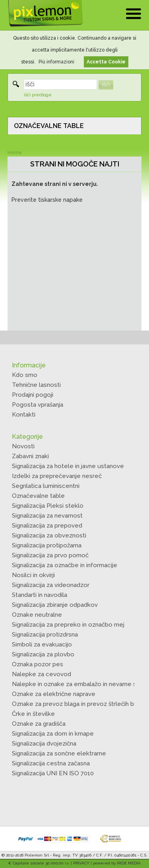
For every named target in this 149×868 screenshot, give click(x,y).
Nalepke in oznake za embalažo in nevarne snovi (80, 684)
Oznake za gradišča (39, 724)
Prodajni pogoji (33, 395)
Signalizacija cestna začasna (51, 763)
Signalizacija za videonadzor (51, 585)
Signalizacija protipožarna (47, 545)
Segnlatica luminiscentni (46, 486)
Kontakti (24, 415)
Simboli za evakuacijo (42, 644)
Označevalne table (38, 496)
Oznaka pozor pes (38, 664)
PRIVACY (81, 863)
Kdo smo (25, 375)
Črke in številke (33, 714)
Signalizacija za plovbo (43, 654)
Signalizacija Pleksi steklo (48, 506)
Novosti (23, 446)
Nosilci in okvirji (33, 575)
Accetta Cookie (106, 62)
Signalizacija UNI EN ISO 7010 (53, 773)
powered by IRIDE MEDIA (117, 863)
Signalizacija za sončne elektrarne (59, 753)
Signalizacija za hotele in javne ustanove (68, 466)
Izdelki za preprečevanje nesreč (57, 476)
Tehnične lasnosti (36, 385)
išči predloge (38, 95)
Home (15, 153)
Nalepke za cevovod (42, 674)
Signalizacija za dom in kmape (53, 734)
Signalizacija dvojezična (44, 744)
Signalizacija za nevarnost (47, 516)
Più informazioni (56, 62)
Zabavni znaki (30, 456)
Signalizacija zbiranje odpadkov (55, 605)
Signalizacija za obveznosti (49, 535)
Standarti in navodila (40, 595)
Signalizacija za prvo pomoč (50, 555)
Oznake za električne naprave (54, 694)
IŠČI (106, 85)
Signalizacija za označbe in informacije (65, 565)
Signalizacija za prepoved (47, 526)
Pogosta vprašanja (38, 405)
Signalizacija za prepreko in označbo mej (68, 625)
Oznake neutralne (37, 615)
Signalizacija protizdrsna (45, 635)
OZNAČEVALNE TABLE (49, 126)
